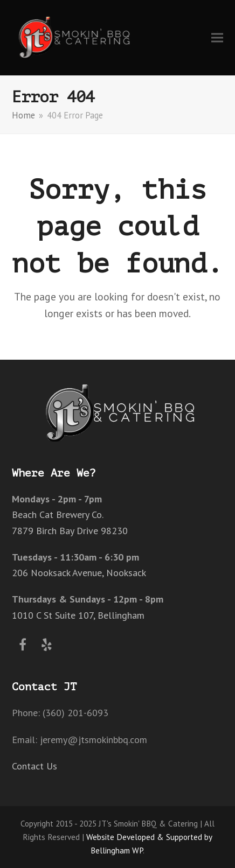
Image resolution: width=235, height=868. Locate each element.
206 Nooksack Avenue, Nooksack (79, 573)
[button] (217, 37)
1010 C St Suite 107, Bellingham (78, 615)
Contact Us (34, 766)
